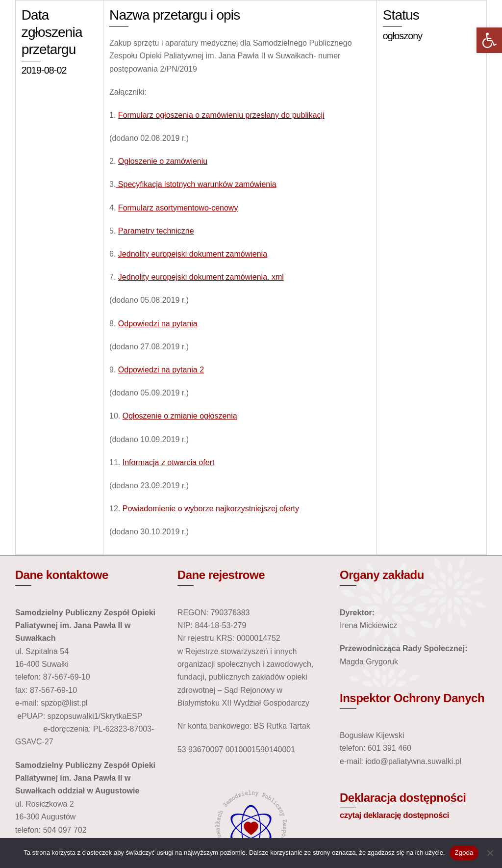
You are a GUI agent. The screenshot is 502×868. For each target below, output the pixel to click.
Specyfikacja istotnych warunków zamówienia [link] (196, 184)
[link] (489, 40)
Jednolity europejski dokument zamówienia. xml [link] (201, 277)
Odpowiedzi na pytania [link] (158, 324)
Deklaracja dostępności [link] (403, 798)
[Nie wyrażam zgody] (490, 853)
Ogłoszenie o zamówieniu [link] (163, 161)
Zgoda (464, 853)
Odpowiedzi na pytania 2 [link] (161, 370)
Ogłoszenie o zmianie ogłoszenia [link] (180, 416)
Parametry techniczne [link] (156, 231)
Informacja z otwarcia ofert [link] (169, 462)
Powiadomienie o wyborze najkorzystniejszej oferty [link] (211, 509)
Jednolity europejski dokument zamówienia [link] (193, 254)
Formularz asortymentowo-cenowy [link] (178, 208)
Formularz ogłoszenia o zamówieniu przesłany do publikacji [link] (221, 115)
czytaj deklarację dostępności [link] (394, 815)
